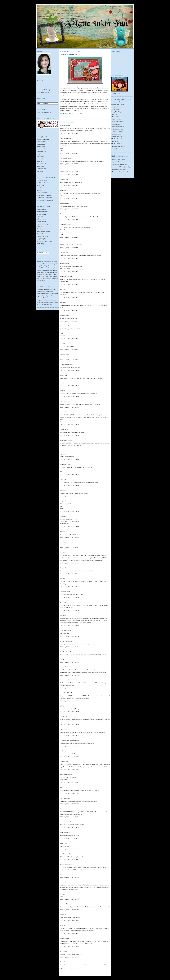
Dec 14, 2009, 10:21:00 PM (70, 435)
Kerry (61, 568)
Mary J (39, 154)
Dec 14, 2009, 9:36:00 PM (69, 297)
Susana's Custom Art (43, 234)
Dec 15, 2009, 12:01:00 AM (70, 701)
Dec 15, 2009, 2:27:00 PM (69, 838)
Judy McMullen (64, 822)
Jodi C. (62, 602)
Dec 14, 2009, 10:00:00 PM (70, 360)
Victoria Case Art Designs (44, 241)
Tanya (62, 401)
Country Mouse (64, 641)
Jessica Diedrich (64, 693)
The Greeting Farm (42, 236)
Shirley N (63, 354)
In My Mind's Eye (117, 112)
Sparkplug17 (63, 592)
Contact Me (40, 81)
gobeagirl (63, 706)
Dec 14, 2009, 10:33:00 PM (70, 496)
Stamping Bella (41, 229)
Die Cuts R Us (41, 216)
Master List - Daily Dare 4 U (120, 172)
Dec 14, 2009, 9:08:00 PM (69, 209)
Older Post (107, 965)
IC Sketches (40, 185)
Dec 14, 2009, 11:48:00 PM (70, 647)
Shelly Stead (40, 161)
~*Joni (62, 553)
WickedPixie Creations (118, 149)
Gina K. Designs (42, 221)
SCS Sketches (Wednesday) (119, 164)
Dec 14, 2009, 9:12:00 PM (69, 220)
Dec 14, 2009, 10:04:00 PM (70, 370)
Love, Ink (114, 114)
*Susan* (62, 729)
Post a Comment (65, 962)
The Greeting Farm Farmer (44, 198)
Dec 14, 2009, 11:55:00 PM (70, 688)
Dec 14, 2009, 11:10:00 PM (70, 574)
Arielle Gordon (41, 147)
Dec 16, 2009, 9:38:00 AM (69, 910)
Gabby (62, 809)
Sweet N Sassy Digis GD (44, 195)
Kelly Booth (63, 242)
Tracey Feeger (64, 225)
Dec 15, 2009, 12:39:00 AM (70, 712)
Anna (61, 490)
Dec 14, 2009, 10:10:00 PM (70, 407)
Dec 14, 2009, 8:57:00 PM (69, 133)
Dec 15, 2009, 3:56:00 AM (69, 804)
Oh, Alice (40, 188)
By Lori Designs (42, 214)
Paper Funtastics (116, 119)
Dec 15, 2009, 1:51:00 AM (69, 757)
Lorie (61, 882)
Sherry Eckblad (41, 164)
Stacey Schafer (41, 166)
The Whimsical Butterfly (119, 146)
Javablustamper (64, 440)
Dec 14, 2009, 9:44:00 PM (69, 338)
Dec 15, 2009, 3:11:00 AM (69, 783)
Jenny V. (62, 787)
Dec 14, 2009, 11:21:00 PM (70, 597)
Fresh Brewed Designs (43, 183)
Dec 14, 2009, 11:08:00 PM (70, 563)
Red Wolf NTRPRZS (117, 129)
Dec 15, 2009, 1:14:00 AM (69, 746)
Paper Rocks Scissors (117, 122)
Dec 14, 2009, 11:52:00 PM (70, 675)
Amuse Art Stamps (42, 212)
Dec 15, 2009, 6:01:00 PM (69, 860)
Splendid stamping (117, 136)
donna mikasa (64, 832)
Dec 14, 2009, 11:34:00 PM (70, 636)
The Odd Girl (115, 141)
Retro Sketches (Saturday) (119, 169)
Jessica (62, 542)
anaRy (62, 751)
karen (61, 915)
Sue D (62, 843)
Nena (61, 516)
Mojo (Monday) (116, 162)
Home (85, 965)
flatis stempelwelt (65, 774)
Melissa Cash (41, 159)
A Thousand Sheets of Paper (119, 102)
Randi (62, 289)
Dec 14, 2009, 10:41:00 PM (70, 526)
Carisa (62, 479)
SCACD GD (40, 190)
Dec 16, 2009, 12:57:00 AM (70, 899)
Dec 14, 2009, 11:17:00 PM (70, 587)
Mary (61, 501)
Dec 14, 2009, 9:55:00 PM (69, 349)
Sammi (62, 190)
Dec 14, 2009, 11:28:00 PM (70, 610)
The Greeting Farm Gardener (45, 200)
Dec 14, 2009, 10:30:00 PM (70, 485)
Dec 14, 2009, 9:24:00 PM (69, 258)
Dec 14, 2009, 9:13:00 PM (69, 237)
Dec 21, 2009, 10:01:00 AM (70, 957)
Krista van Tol (41, 149)
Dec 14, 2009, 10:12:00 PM (70, 424)
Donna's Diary (116, 109)
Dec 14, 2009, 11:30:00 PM (70, 625)
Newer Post (63, 965)
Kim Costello (64, 158)
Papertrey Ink (41, 226)
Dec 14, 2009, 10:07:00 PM (70, 386)
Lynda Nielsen (64, 138)
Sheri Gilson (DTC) (42, 142)
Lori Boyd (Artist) (42, 137)
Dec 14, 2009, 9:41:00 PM (69, 310)
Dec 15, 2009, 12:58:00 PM (70, 828)
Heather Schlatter (65, 865)
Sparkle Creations (42, 193)
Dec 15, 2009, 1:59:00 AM (69, 770)
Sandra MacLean (65, 276)
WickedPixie (63, 125)
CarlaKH (62, 429)
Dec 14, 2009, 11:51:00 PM (70, 662)
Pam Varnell (63, 904)
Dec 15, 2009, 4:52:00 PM (69, 849)
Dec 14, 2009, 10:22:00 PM (70, 459)
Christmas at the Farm (69, 54)
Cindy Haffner (64, 630)
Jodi (61, 579)
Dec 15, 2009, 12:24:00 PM (70, 817)
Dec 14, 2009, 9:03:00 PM (69, 185)
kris (61, 391)
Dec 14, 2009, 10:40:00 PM (70, 511)
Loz (61, 343)
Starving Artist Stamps (43, 231)
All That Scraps (41, 209)
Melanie (62, 375)
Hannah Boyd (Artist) (43, 139)
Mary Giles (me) (42, 151)
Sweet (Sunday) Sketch (118, 159)
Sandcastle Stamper (117, 132)
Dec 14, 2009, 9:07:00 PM (69, 198)
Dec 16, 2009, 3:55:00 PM (69, 933)
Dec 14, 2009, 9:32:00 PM (69, 284)
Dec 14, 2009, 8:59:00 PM (69, 153)
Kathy (62, 925)
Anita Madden (41, 144)
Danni (62, 214)
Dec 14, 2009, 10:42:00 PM (70, 537)
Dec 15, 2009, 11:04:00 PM (70, 877)
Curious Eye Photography (44, 90)
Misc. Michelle (116, 117)
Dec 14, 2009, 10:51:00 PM (70, 548)
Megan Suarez (41, 156)
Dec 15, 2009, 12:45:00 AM (70, 725)
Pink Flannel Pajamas (118, 127)
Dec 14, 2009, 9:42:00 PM (69, 321)
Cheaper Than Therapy (118, 104)
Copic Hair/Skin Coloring (44, 112)
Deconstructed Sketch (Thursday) (121, 167)
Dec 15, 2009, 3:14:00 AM (69, 793)
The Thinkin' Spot (117, 144)
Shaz (61, 531)
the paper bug (64, 464)
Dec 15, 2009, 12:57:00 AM (70, 735)
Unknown (63, 169)
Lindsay (62, 717)
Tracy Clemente (41, 169)
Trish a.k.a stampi (65, 365)
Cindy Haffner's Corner (118, 107)
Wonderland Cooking (43, 92)
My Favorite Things (42, 224)
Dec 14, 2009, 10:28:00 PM (70, 475)
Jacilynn (62, 951)
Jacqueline (63, 203)
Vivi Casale (40, 171)
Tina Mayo (63, 798)
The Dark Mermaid (117, 139)
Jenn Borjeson (64, 854)
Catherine (63, 253)
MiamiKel (63, 667)
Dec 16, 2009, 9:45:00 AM (69, 920)
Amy (61, 615)
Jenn (61, 302)
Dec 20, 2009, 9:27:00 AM (69, 946)
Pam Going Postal (65, 269)
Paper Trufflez (116, 124)
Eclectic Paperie (41, 219)
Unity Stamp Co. (42, 239)
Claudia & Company (43, 180)
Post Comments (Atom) (74, 969)
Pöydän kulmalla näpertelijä (68, 740)
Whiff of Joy (40, 244)
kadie (61, 412)
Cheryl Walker (64, 652)
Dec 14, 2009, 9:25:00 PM (69, 271)
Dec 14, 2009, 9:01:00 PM (69, 164)
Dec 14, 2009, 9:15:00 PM (69, 248)
